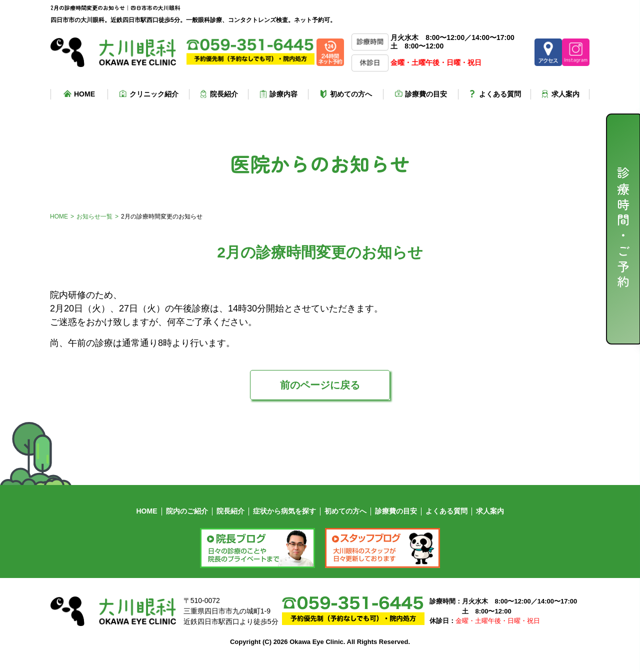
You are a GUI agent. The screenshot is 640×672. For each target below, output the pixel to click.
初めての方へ (351, 94)
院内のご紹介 (187, 511)
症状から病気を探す (284, 511)
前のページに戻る (320, 385)
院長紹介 (224, 94)
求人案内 (565, 94)
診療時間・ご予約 (623, 229)
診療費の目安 (426, 94)
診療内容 (283, 94)
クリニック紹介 (154, 94)
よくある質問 (500, 94)
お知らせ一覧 (94, 216)
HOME (84, 94)
